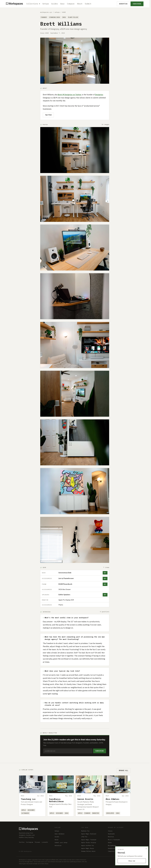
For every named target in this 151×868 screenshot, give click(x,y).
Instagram (30, 842)
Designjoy (99, 95)
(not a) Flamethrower (66, 578)
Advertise (123, 4)
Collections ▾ (33, 4)
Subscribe (137, 4)
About (80, 4)
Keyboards (111, 834)
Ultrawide (25, 813)
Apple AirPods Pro (88, 845)
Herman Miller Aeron (88, 851)
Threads (37, 842)
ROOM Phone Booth (65, 584)
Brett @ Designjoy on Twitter (70, 95)
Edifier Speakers (64, 595)
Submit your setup (61, 842)
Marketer (96, 813)
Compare (71, 4)
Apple (24, 810)
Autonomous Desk (65, 573)
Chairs (110, 831)
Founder (44, 17)
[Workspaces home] (35, 829)
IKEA (64, 17)
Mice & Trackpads (114, 840)
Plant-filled (73, 17)
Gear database (59, 834)
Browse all (124, 771)
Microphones (112, 845)
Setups (46, 4)
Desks (110, 842)
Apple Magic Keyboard (89, 834)
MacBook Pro (85, 831)
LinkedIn (45, 842)
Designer (31, 810)
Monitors (111, 837)
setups (57, 12)
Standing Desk (55, 17)
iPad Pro (84, 837)
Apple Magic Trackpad (89, 840)
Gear (63, 4)
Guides (55, 4)
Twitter (48, 115)
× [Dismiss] (146, 849)
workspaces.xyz (46, 12)
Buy (105, 573)
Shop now (132, 861)
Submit (88, 4)
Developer (110, 813)
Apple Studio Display (89, 842)
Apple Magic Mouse (88, 848)
